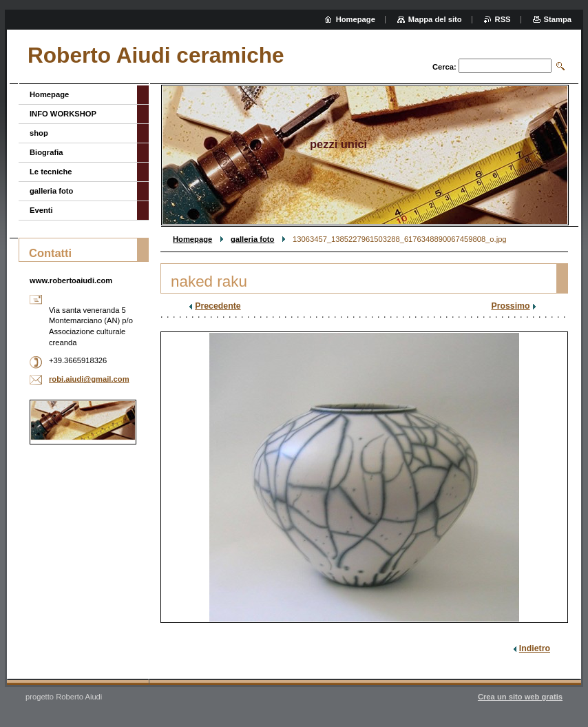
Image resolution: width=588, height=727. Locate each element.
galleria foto (252, 239)
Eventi (41, 210)
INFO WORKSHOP (63, 114)
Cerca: (444, 67)
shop (39, 133)
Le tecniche (51, 172)
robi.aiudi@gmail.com (89, 379)
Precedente (218, 306)
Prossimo (510, 306)
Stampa (558, 19)
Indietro (535, 648)
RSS (503, 19)
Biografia (46, 152)
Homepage (192, 239)
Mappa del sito (435, 19)
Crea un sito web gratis (520, 697)
